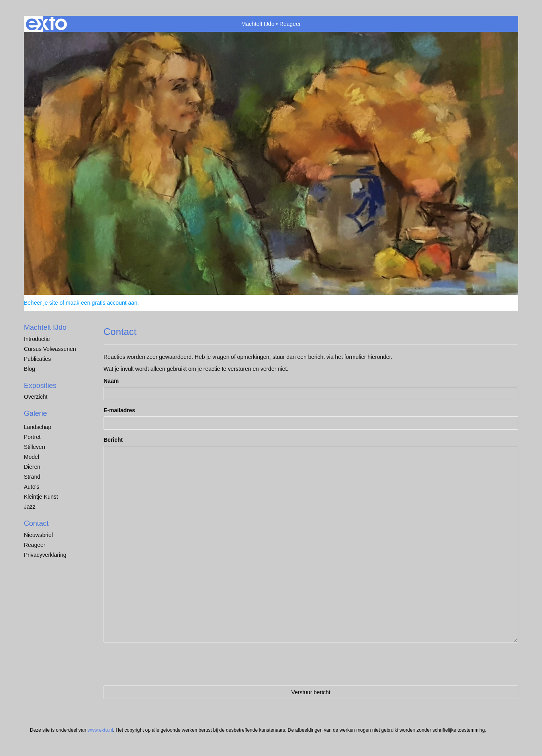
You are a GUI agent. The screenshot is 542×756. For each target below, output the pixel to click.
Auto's (31, 487)
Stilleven (34, 447)
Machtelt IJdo (258, 24)
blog (29, 369)
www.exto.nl (100, 730)
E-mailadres (119, 410)
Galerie (35, 413)
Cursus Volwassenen (50, 349)
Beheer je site (41, 303)
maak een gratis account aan (102, 303)
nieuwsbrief (38, 535)
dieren (32, 467)
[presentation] (164, 664)
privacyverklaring (45, 555)
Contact (36, 523)
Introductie (37, 339)
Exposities (40, 386)
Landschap (38, 427)
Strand (32, 477)
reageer (35, 545)
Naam (111, 381)
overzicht (36, 397)
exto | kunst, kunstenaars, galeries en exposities (46, 24)
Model (31, 457)
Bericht (113, 440)
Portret (32, 437)
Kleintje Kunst (41, 497)
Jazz (30, 507)
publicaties (37, 359)
